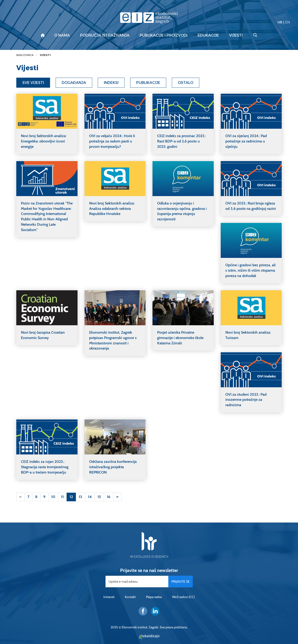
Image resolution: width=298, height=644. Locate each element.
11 (62, 497)
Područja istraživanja (105, 35)
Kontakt (130, 597)
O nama (62, 35)
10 (53, 497)
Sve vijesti (33, 83)
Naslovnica (25, 55)
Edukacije (208, 35)
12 (71, 497)
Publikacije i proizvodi (164, 35)
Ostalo (186, 83)
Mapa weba (154, 597)
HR (280, 22)
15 (99, 497)
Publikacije (148, 83)
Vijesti (236, 35)
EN (288, 22)
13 (80, 497)
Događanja (74, 83)
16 (109, 497)
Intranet (109, 597)
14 (90, 497)
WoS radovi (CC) (183, 597)
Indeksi (111, 83)
